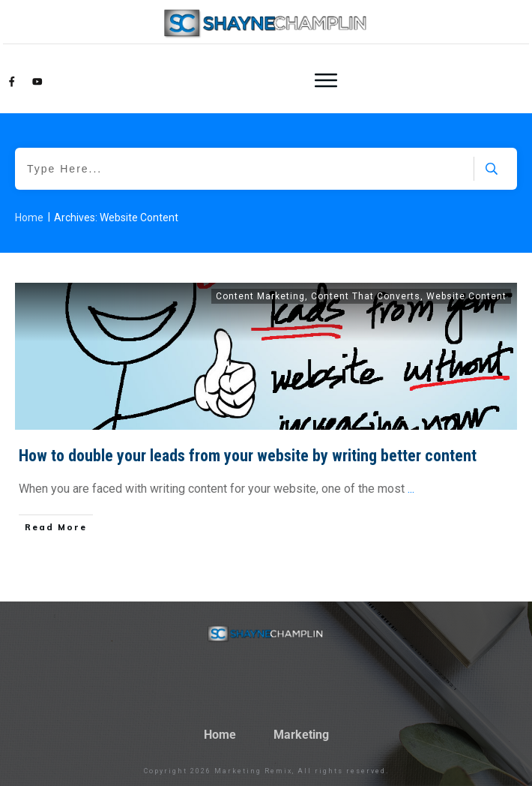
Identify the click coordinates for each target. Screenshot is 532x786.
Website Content (466, 296)
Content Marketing (260, 296)
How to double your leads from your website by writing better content (248, 456)
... (411, 489)
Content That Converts (366, 296)
